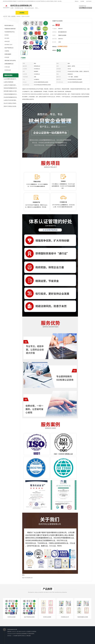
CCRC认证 (7, 67)
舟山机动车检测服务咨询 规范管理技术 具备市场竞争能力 (11, 97)
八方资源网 (15, 636)
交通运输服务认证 (9, 64)
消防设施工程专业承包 (10, 61)
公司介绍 (47, 13)
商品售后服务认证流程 (83, 617)
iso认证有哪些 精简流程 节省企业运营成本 (11, 79)
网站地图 (29, 636)
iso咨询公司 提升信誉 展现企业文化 (11, 100)
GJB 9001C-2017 (8, 45)
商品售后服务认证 (9, 25)
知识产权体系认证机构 (29, 617)
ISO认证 (19, 16)
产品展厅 (60, 13)
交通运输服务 (8, 54)
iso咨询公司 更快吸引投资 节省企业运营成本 (11, 85)
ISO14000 (7, 38)
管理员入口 (24, 636)
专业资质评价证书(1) (10, 32)
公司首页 (9, 13)
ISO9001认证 (8, 70)
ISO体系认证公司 (65, 617)
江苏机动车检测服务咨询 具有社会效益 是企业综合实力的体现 (11, 94)
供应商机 (22, 13)
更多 (17, 75)
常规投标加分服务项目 (10, 29)
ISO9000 (7, 35)
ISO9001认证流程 (12, 617)
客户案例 (85, 13)
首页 (9, 16)
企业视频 (35, 13)
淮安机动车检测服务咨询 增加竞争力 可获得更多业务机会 (11, 88)
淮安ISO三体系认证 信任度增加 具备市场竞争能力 (11, 106)
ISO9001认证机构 (47, 617)
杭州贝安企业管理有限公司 (22, 634)
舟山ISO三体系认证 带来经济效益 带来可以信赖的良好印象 (11, 103)
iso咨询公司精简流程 (8, 82)
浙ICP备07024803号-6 (22, 632)
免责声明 (20, 636)
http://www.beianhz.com (27, 578)
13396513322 (62, 46)
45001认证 (7, 41)
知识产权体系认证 (9, 48)
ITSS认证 (7, 57)
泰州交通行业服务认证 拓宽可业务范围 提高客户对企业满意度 (11, 91)
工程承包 (7, 51)
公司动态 (72, 13)
